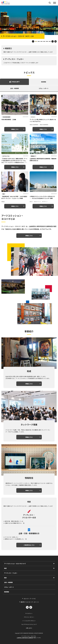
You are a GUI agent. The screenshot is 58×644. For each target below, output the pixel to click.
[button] (55, 3)
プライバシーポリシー (29, 617)
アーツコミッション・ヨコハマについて (15, 564)
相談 (5, 578)
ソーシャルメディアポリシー (29, 621)
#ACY (31, 202)
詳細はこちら (15, 129)
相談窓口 (8, 48)
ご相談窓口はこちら (29, 545)
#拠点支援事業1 (44, 125)
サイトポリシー (29, 613)
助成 (4, 194)
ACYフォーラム (6, 156)
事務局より (33, 156)
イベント (33, 117)
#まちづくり (37, 202)
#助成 (3, 202)
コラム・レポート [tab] (44, 88)
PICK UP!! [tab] (14, 82)
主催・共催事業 (8, 582)
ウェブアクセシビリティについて (29, 624)
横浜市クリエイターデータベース (30, 602)
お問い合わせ (29, 628)
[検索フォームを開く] (50, 3)
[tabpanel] (29, 151)
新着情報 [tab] (44, 82)
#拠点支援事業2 (34, 125)
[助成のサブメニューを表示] (54, 568)
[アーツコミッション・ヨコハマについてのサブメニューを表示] (54, 564)
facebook (31, 607)
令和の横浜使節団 (6, 117)
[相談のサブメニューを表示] (54, 578)
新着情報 (7, 592)
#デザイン (45, 202)
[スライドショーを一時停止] (55, 41)
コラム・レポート (9, 587)
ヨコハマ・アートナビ (30, 599)
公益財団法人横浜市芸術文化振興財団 (25, 638)
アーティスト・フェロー (14, 59)
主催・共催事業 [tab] (14, 88)
